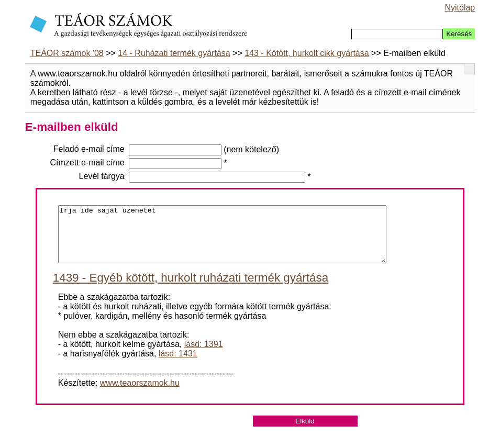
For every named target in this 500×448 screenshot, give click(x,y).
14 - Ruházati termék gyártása (174, 53)
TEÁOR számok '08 (67, 53)
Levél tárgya (102, 176)
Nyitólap (460, 8)
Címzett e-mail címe (87, 163)
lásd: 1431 (178, 365)
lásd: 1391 (204, 355)
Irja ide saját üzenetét (222, 240)
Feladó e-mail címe (89, 149)
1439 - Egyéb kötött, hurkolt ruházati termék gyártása (191, 289)
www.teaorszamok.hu (140, 394)
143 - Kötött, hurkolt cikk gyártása (307, 53)
